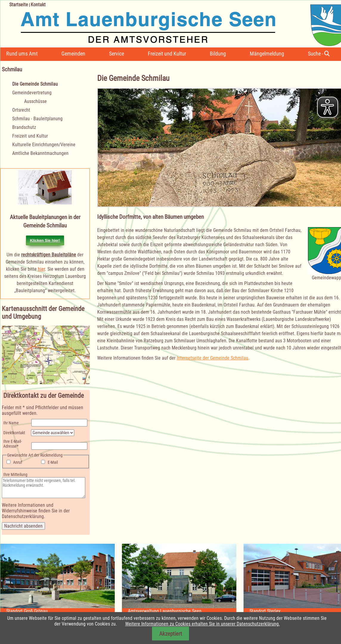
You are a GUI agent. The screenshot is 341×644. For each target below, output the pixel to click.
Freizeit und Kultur (167, 54)
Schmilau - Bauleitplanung (37, 119)
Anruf (18, 462)
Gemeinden (73, 54)
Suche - (319, 54)
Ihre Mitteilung (15, 474)
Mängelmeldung (267, 54)
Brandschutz (24, 127)
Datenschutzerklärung (23, 516)
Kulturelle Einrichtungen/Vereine (44, 145)
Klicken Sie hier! (45, 240)
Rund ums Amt (22, 54)
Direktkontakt (14, 433)
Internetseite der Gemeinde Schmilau (213, 358)
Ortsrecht (21, 110)
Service (117, 54)
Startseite (19, 5)
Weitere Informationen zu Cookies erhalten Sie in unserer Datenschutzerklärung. (203, 624)
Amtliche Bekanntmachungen (40, 153)
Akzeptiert (171, 634)
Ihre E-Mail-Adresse (12, 444)
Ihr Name (11, 423)
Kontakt (38, 5)
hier (41, 269)
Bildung (218, 54)
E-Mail (53, 462)
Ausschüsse (35, 101)
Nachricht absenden (23, 526)
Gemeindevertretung (32, 93)
